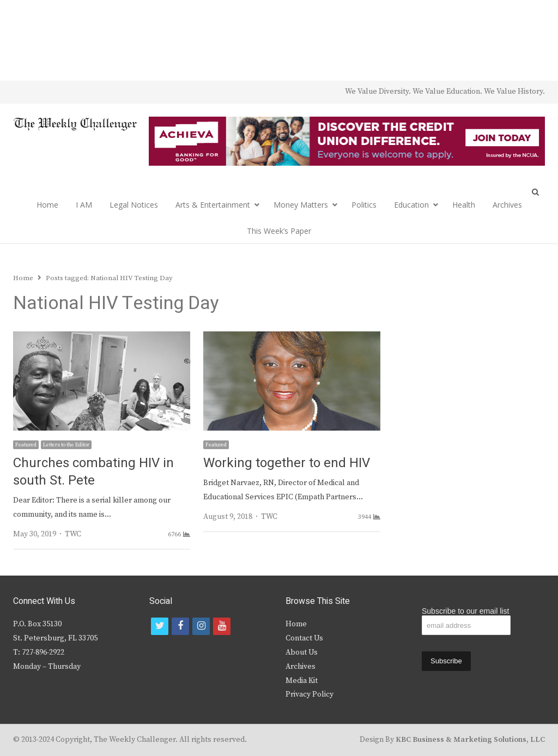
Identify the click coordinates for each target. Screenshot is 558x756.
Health (464, 205)
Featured (26, 445)
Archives (507, 205)
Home (47, 205)
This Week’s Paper (279, 231)
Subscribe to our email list (465, 611)
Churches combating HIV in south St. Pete (93, 472)
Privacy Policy (310, 694)
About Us (302, 652)
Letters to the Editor (66, 445)
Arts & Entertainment (213, 205)
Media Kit (302, 681)
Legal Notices (134, 205)
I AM (84, 205)
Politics (364, 205)
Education (411, 205)
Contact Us (304, 638)
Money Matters (301, 205)
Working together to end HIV (287, 463)
